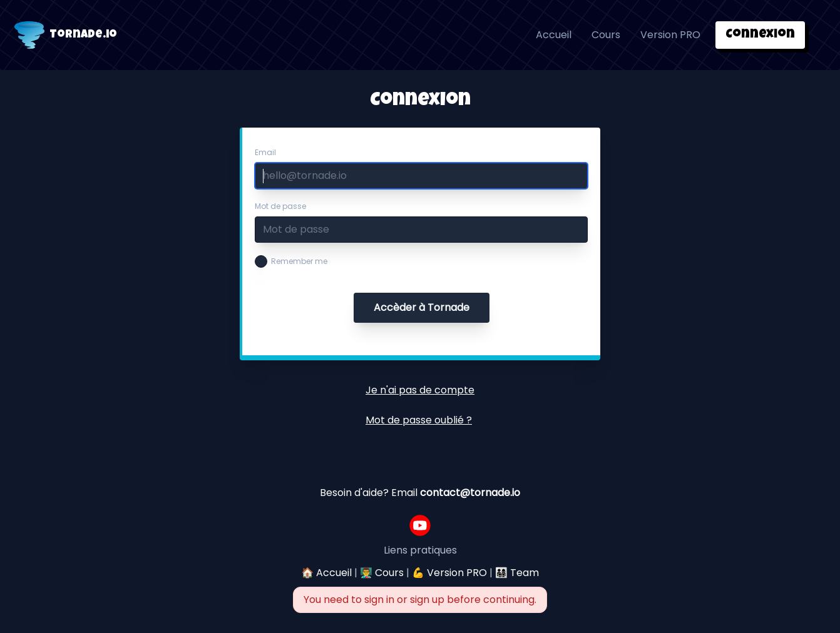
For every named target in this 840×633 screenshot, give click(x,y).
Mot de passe (280, 206)
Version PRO (670, 35)
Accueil (554, 35)
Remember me (299, 261)
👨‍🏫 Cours (382, 573)
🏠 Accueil (326, 573)
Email (265, 153)
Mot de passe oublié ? (419, 420)
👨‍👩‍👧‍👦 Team (517, 573)
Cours (606, 35)
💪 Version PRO (449, 573)
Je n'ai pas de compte (420, 390)
